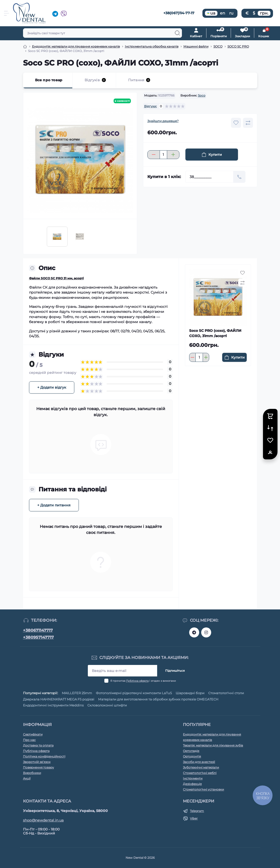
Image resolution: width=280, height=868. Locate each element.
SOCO (218, 46)
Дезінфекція (192, 784)
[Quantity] (163, 155)
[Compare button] (248, 123)
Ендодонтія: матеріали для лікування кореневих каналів (76, 46)
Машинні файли (196, 46)
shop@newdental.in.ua (43, 820)
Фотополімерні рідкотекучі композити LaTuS (134, 693)
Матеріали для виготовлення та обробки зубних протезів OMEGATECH (158, 699)
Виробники (32, 773)
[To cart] (234, 357)
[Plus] (173, 155)
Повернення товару (39, 767)
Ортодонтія (192, 756)
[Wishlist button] (236, 123)
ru (231, 13)
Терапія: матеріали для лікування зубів (213, 745)
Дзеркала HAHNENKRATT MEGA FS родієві (59, 699)
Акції (27, 778)
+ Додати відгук (52, 387)
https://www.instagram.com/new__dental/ (206, 632)
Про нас (29, 740)
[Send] (239, 177)
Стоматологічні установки (203, 789)
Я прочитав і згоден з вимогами (143, 681)
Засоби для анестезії (199, 762)
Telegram (197, 811)
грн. (264, 13)
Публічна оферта (137, 681)
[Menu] (7, 13)
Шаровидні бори (190, 693)
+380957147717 (38, 637)
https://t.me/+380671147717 (194, 632)
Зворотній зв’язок (37, 762)
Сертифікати (33, 734)
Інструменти (193, 778)
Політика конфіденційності (44, 756)
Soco (202, 95)
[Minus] (154, 155)
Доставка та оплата (38, 745)
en (223, 13)
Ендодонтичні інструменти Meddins (53, 705)
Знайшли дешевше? (163, 121)
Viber (194, 818)
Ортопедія (191, 751)
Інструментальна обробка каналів (152, 46)
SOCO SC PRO (238, 46)
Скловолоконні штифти (107, 705)
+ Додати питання (54, 505)
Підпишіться (175, 671)
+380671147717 (38, 630)
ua (211, 13)
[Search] (177, 33)
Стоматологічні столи (226, 693)
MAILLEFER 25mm (77, 693)
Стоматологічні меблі (200, 773)
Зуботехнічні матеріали (201, 767)
